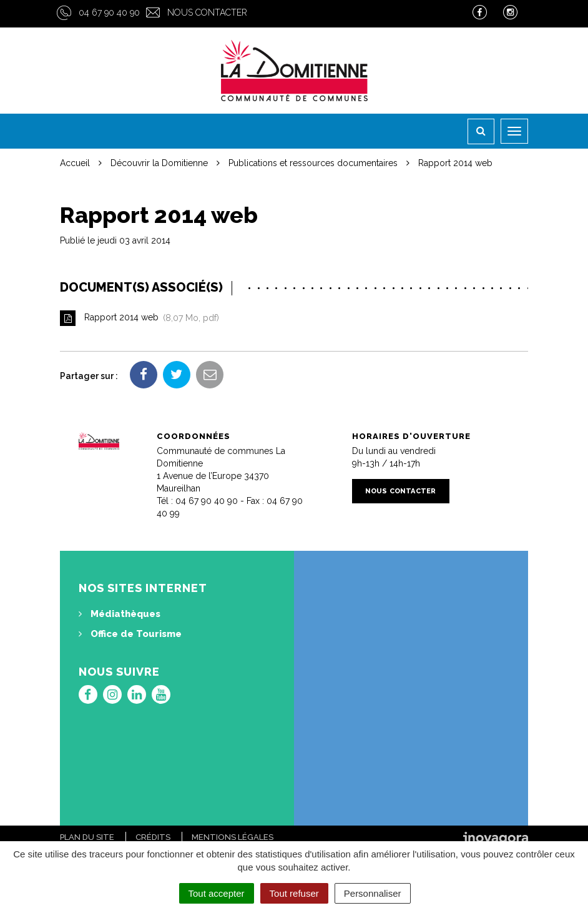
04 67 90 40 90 (109, 12)
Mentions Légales (233, 837)
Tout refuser (294, 893)
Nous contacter (207, 12)
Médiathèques (120, 614)
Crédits (153, 837)
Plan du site (87, 837)
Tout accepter (217, 893)
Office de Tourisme (130, 634)
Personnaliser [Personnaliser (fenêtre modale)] (373, 893)
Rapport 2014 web (140, 318)
